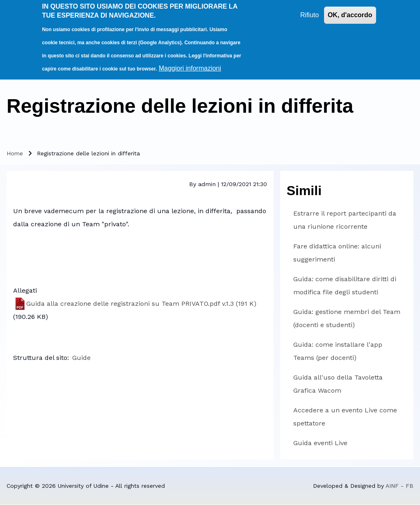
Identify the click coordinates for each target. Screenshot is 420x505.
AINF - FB (399, 486)
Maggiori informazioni (190, 65)
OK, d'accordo (350, 12)
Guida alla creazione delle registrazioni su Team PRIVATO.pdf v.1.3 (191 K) (141, 304)
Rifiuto (309, 12)
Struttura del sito (40, 358)
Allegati (25, 290)
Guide (81, 358)
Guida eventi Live (320, 443)
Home (15, 153)
